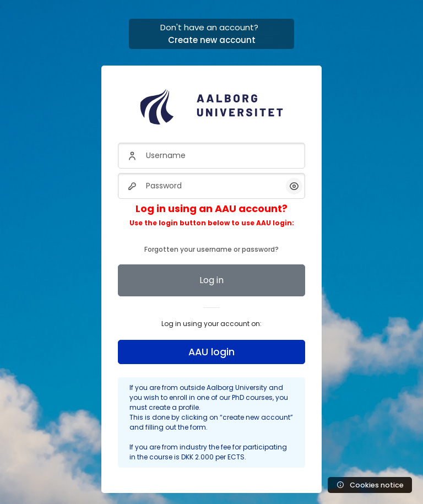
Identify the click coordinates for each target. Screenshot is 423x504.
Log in (211, 280)
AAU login (211, 352)
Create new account (212, 40)
